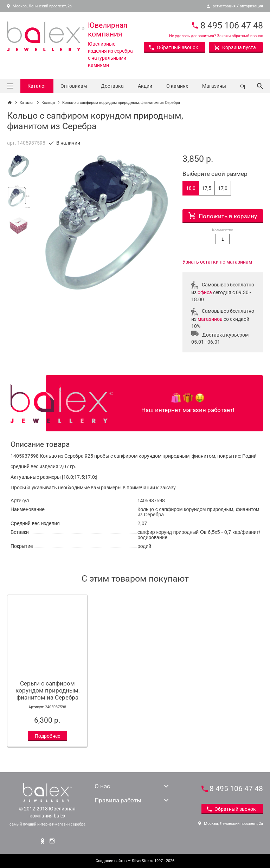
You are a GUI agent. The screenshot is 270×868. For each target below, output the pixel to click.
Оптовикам (74, 86)
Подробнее (47, 736)
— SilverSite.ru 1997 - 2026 (135, 861)
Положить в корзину (223, 214)
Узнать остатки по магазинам (217, 262)
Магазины (214, 86)
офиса (205, 292)
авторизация (251, 6)
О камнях (177, 86)
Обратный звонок (174, 47)
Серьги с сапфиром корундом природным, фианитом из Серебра (47, 690)
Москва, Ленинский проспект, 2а (39, 6)
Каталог (37, 86)
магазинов (210, 319)
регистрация (224, 6)
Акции (145, 86)
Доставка (112, 86)
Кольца (48, 103)
